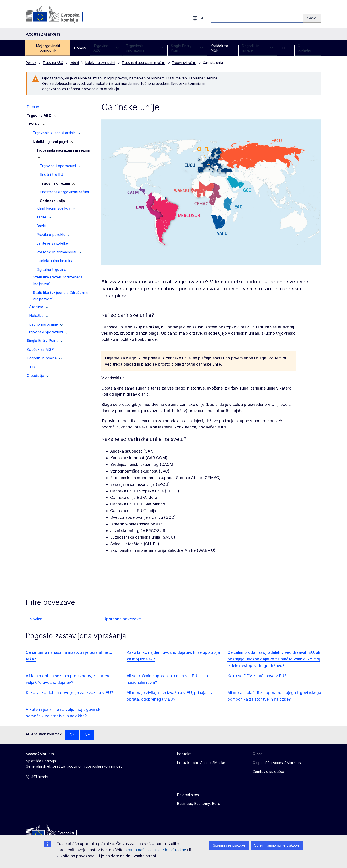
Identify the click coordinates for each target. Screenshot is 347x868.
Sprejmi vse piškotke (229, 845)
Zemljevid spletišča (268, 772)
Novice (36, 619)
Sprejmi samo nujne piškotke (277, 845)
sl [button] (198, 18)
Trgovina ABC (106, 48)
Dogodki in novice (257, 48)
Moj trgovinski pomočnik (48, 48)
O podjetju (308, 48)
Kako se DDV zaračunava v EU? (257, 676)
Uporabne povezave (122, 619)
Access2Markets (40, 754)
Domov (80, 48)
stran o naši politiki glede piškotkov (155, 850)
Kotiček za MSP (219, 48)
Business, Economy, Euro (199, 804)
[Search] (312, 18)
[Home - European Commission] (58, 833)
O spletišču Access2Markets (277, 763)
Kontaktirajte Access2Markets (203, 763)
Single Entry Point (187, 48)
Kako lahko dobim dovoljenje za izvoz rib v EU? (69, 693)
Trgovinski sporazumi (145, 48)
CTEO (285, 48)
